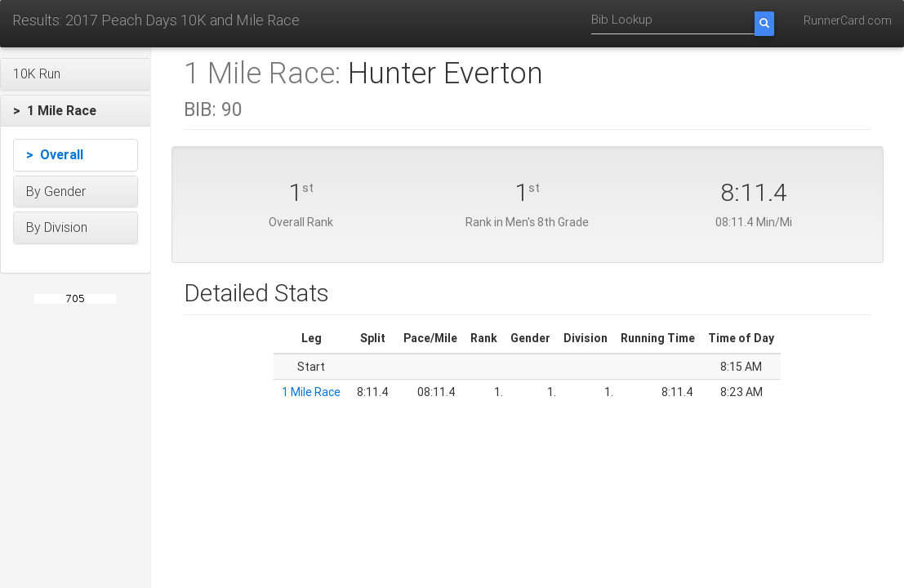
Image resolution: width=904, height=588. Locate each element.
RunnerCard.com (848, 20)
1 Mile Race (311, 392)
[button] (76, 74)
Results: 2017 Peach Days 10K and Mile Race (156, 20)
